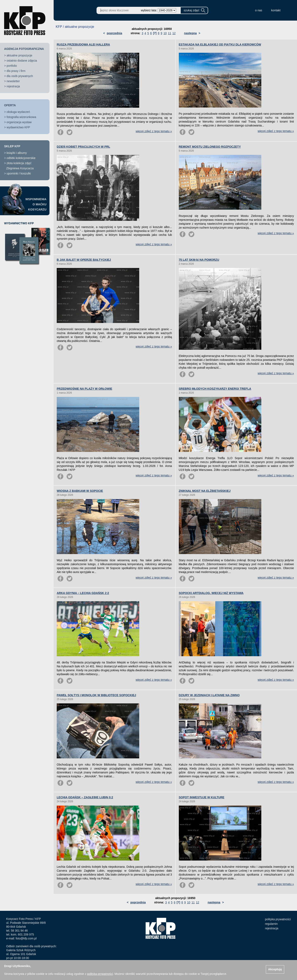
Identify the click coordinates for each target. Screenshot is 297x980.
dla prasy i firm (16, 71)
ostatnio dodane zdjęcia (22, 61)
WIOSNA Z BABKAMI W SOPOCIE (80, 491)
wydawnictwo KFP (18, 127)
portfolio (12, 66)
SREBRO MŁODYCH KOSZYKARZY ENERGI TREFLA (215, 389)
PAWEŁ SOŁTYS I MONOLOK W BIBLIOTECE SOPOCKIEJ (96, 695)
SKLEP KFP (12, 146)
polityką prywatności (100, 974)
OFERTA (10, 105)
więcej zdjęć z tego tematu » (154, 131)
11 (170, 33)
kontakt (276, 10)
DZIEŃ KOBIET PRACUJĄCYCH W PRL (83, 147)
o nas (259, 10)
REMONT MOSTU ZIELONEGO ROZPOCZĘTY (210, 147)
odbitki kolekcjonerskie (21, 158)
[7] (155, 33)
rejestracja (13, 86)
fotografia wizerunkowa (21, 117)
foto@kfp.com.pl (26, 938)
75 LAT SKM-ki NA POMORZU (199, 260)
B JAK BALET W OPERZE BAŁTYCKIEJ (84, 260)
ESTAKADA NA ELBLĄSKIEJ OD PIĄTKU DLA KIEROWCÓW (220, 44)
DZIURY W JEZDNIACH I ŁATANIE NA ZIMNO (209, 695)
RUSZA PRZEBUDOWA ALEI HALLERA (83, 44)
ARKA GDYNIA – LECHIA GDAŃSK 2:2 (83, 593)
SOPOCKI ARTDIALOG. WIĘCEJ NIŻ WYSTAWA (211, 593)
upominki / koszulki (19, 173)
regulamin (271, 924)
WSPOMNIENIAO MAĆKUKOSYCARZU (36, 204)
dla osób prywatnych (20, 76)
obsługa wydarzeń (18, 112)
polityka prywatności (278, 919)
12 (174, 33)
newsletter (13, 81)
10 (165, 33)
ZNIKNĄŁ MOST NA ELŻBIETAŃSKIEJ (205, 491)
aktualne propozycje (19, 55)
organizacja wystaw (19, 122)
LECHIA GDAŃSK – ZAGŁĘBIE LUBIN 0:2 (85, 797)
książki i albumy (17, 153)
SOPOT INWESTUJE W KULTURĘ (202, 797)
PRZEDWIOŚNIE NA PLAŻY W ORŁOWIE (84, 389)
